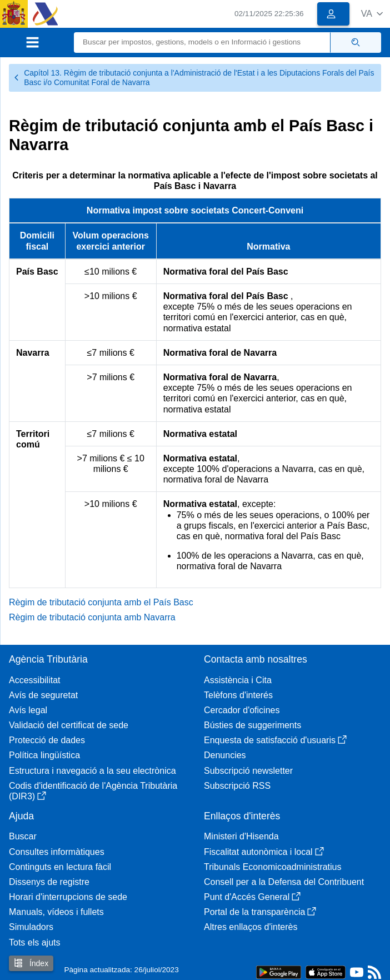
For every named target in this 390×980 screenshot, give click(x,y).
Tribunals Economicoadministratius (273, 867)
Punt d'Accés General (252, 897)
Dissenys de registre (49, 882)
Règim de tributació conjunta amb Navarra (92, 617)
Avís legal (28, 710)
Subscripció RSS (237, 786)
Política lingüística (44, 755)
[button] (372, 14)
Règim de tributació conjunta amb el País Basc (101, 602)
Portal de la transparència (260, 912)
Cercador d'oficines (242, 710)
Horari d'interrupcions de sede (68, 897)
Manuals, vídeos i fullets (56, 912)
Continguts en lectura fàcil (60, 867)
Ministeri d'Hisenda (241, 836)
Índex (31, 963)
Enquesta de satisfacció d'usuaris (275, 740)
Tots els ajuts (34, 942)
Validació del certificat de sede (69, 725)
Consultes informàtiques (57, 852)
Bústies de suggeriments (252, 725)
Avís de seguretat (43, 695)
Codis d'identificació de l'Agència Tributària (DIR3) (93, 791)
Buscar (23, 836)
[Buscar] (202, 43)
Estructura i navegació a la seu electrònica (92, 771)
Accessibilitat (34, 680)
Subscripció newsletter (248, 771)
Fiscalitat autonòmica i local (264, 852)
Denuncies (225, 755)
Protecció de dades (47, 740)
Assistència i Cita (238, 680)
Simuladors (31, 927)
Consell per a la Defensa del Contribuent (284, 882)
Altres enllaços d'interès (251, 927)
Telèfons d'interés (238, 695)
